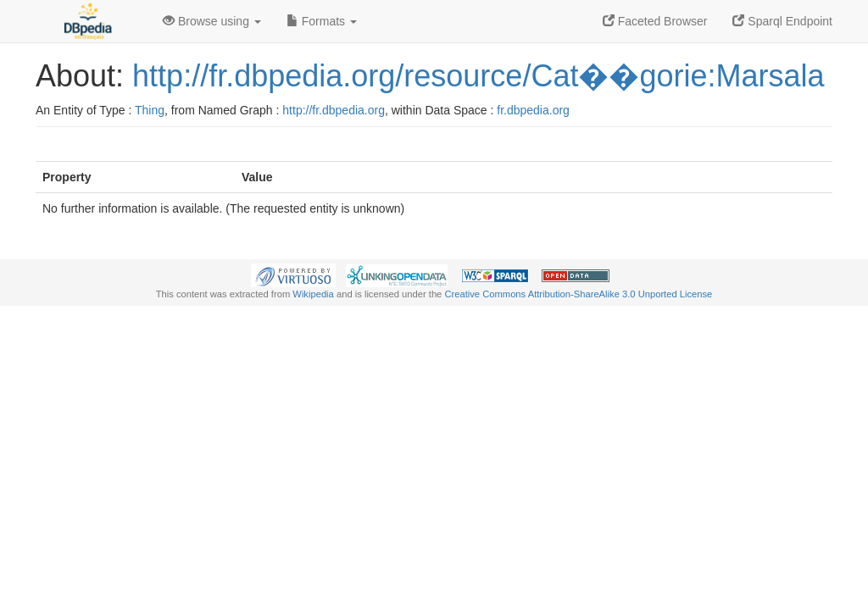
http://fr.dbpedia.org (334, 110)
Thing (150, 110)
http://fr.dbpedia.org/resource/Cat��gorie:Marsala (478, 76)
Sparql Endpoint (782, 21)
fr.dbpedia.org (533, 110)
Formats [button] (322, 21)
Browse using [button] (212, 21)
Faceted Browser (655, 21)
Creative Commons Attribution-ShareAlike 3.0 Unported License (578, 294)
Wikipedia (313, 294)
